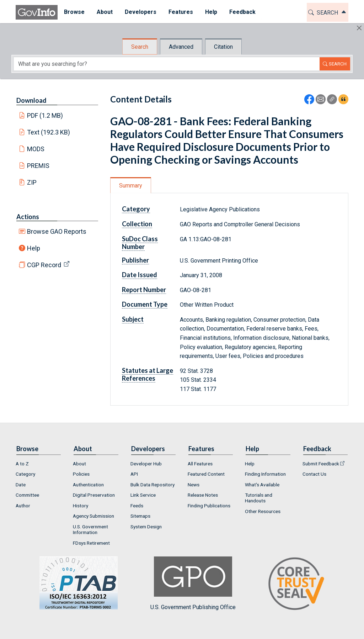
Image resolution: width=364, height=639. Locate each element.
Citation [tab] (223, 47)
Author (23, 506)
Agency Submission (93, 516)
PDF (45, 115)
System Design (146, 527)
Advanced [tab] (181, 47)
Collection (137, 224)
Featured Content (206, 474)
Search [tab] (140, 47)
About (79, 464)
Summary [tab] (131, 186)
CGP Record (44, 265)
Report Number (144, 290)
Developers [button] (140, 12)
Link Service (143, 495)
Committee (27, 495)
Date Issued (140, 275)
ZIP (32, 182)
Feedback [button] (242, 12)
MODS (36, 149)
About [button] (104, 12)
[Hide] (359, 28)
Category (136, 209)
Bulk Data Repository (152, 485)
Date (21, 485)
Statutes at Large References (148, 374)
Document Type (145, 304)
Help (34, 248)
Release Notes (203, 495)
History (81, 506)
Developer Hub (146, 464)
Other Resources (263, 511)
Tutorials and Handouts (259, 498)
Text (49, 132)
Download (31, 100)
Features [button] (180, 12)
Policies (81, 474)
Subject (133, 319)
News (194, 485)
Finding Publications (209, 506)
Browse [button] (74, 12)
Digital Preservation (94, 495)
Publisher (135, 260)
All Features (200, 464)
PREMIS (38, 166)
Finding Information (265, 474)
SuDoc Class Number (140, 243)
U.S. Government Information (90, 529)
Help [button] (211, 12)
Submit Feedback (321, 464)
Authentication (88, 485)
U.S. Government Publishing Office (193, 583)
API (134, 474)
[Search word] (167, 64)
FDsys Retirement (91, 543)
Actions (28, 217)
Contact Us (314, 474)
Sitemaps (140, 516)
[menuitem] (74, 12)
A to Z (22, 464)
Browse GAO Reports (57, 231)
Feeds (137, 506)
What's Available (262, 485)
